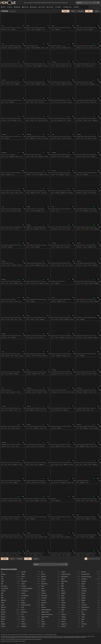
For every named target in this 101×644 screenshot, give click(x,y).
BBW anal (20, 265)
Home (3, 7)
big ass (33, 30)
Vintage (83, 615)
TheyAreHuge (79, 30)
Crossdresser (25, 591)
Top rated (25, 7)
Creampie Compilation (27, 589)
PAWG (63, 610)
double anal (42, 446)
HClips (2, 66)
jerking (92, 229)
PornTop (78, 283)
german (21, 193)
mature (33, 48)
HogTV (3, 102)
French (23, 622)
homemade (70, 84)
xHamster (78, 66)
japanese (96, 428)
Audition (3, 591)
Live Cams (50, 7)
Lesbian (63, 572)
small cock (59, 48)
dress (9, 30)
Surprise (83, 596)
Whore (83, 619)
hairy (70, 48)
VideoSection (79, 247)
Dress (23, 607)
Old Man (63, 603)
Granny (43, 581)
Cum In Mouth (25, 596)
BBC (41, 229)
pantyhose (16, 519)
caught (87, 229)
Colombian (24, 581)
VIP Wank (58, 7)
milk (71, 374)
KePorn (53, 84)
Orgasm (63, 605)
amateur (92, 48)
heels (90, 465)
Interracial (44, 603)
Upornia (28, 446)
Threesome (84, 610)
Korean (43, 622)
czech (10, 120)
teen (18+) (34, 356)
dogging (70, 102)
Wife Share (84, 624)
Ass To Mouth (5, 589)
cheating (85, 120)
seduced (34, 392)
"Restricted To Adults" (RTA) (16, 639)
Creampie (24, 586)
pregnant (87, 283)
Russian (63, 622)
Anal (2, 577)
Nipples (63, 598)
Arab (2, 579)
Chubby (23, 574)
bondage (94, 193)
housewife (58, 84)
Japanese (44, 607)
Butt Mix (76, 7)
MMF (63, 586)
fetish (81, 211)
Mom (63, 589)
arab (45, 428)
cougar (20, 320)
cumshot (38, 138)
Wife (82, 622)
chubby (33, 247)
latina (43, 30)
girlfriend (8, 211)
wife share (67, 247)
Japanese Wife (45, 617)
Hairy (42, 589)
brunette (46, 157)
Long (96, 11)
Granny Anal (44, 584)
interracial (67, 175)
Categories (34, 7)
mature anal (12, 66)
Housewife (44, 598)
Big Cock (3, 612)
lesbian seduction (16, 428)
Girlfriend (43, 577)
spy (82, 338)
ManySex (28, 48)
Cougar (23, 584)
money (32, 465)
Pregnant (64, 615)
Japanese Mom (45, 612)
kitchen (85, 338)
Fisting (23, 617)
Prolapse (64, 617)
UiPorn (28, 320)
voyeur (87, 501)
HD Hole (8, 3)
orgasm (90, 138)
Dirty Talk (23, 598)
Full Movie (24, 624)
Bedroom (3, 607)
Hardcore (44, 593)
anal (91, 211)
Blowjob (3, 619)
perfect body (41, 120)
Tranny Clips (84, 7)
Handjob (43, 591)
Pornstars (42, 7)
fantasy (17, 157)
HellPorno (78, 555)
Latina (43, 626)
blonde (20, 465)
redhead (41, 283)
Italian (43, 605)
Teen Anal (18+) (85, 607)
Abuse (24, 641)
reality (57, 410)
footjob (95, 138)
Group (43, 586)
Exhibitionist (24, 612)
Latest (73, 11)
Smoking (84, 581)
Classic (23, 577)
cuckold (13, 446)
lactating (86, 30)
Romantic (64, 619)
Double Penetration (26, 605)
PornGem (3, 157)
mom (21, 48)
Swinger (83, 600)
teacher (58, 519)
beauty (90, 120)
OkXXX (28, 283)
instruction (45, 356)
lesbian (37, 320)
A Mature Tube (67, 7)
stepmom (14, 30)
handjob (35, 66)
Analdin (3, 320)
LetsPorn (78, 229)
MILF (47, 48)
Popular (66, 11)
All (89, 11)
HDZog (78, 320)
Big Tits (3, 615)
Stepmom (84, 589)
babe (31, 555)
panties (87, 446)
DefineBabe (29, 392)
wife (20, 301)
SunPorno (28, 30)
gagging (58, 247)
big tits (43, 48)
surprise (12, 84)
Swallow (83, 598)
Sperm (83, 586)
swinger (16, 501)
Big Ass (3, 610)
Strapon (83, 593)
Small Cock (84, 579)
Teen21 (78, 102)
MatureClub (4, 30)
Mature (63, 579)
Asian (3, 581)
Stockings (84, 591)
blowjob (58, 66)
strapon (11, 410)
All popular (17, 7)
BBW (43, 211)
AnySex (28, 193)
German (43, 574)
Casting (3, 626)
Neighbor (64, 593)
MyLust (53, 338)
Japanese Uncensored (47, 615)
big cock (44, 84)
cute (58, 211)
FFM (73, 483)
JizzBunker (4, 265)
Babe (2, 593)
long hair (47, 283)
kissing (12, 193)
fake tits (47, 175)
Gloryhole (44, 579)
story (22, 157)
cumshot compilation (67, 138)
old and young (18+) (85, 84)
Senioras (28, 157)
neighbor (11, 374)
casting (60, 229)
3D (71, 66)
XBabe (28, 102)
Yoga (83, 626)
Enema (23, 610)
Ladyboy (43, 624)
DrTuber (28, 247)
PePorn (78, 301)
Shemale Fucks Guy (86, 577)
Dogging (23, 603)
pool (17, 66)
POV (65, 120)
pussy (96, 446)
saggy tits (13, 392)
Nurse (63, 600)
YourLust (53, 356)
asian (89, 410)
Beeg (52, 120)
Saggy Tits (64, 624)
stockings (11, 48)
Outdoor (63, 607)
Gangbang (24, 626)
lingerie (65, 102)
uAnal (27, 338)
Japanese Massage (46, 610)
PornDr (53, 30)
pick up (7, 102)
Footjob (23, 619)
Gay (42, 572)
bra (82, 175)
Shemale (84, 572)
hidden (17, 193)
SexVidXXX (29, 175)
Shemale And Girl (86, 574)
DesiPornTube (4, 247)
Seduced (63, 626)
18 (2, 572)
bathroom (83, 537)
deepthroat (57, 193)
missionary (46, 66)
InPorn (28, 138)
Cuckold (23, 593)
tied (89, 193)
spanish (92, 501)
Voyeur (83, 617)
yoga (13, 175)
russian (69, 120)
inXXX (2, 138)
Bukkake (3, 624)
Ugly (82, 612)
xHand (28, 84)
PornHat (78, 138)
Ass (2, 584)
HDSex (3, 374)
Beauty (3, 605)
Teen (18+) (84, 605)
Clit (22, 579)
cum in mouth (70, 193)
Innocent (43, 600)
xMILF (78, 84)
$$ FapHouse (29, 66)
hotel (84, 48)
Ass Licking (4, 586)
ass (36, 120)
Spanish (83, 584)
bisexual (92, 66)
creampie (97, 48)
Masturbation (65, 577)
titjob (83, 229)
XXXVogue (79, 48)
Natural (63, 591)
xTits (52, 102)
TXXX (52, 320)
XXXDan (53, 66)
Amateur (3, 574)
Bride (2, 622)
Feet (22, 615)
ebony (56, 320)
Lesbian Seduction (66, 574)
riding (19, 120)
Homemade (44, 596)
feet (86, 138)
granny (12, 356)
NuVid (78, 428)
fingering (90, 338)
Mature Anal (64, 581)
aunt (72, 338)
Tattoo (83, 603)
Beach (3, 603)
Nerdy (63, 596)
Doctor (23, 600)
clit (20, 410)
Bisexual (3, 617)
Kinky (43, 619)
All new (10, 7)
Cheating (23, 572)
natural (85, 265)
